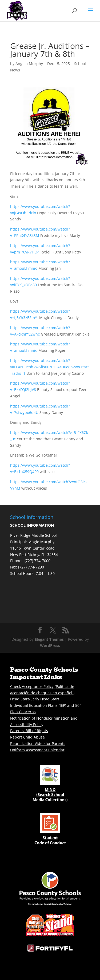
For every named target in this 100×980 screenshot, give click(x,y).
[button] (91, 14)
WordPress (50, 645)
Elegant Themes (49, 639)
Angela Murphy (29, 64)
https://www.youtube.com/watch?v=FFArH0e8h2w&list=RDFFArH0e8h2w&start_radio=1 (49, 367)
